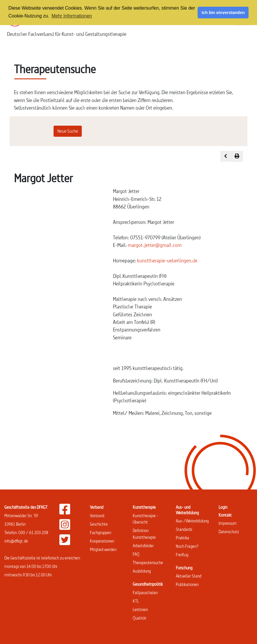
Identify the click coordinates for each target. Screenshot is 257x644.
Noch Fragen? (187, 546)
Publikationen (187, 584)
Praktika (182, 538)
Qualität (140, 618)
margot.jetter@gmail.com (155, 245)
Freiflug (182, 555)
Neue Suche (68, 131)
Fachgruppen (101, 532)
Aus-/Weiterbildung (192, 521)
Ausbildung (142, 571)
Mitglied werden (103, 549)
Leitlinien (140, 609)
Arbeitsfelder (143, 546)
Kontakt (225, 515)
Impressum (228, 523)
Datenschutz (229, 532)
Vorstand (97, 516)
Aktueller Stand (189, 576)
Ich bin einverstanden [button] (223, 13)
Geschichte (99, 524)
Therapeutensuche (148, 563)
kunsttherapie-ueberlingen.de (167, 260)
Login (223, 507)
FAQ (136, 554)
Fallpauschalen (145, 593)
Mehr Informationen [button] (72, 16)
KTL (136, 601)
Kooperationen (102, 541)
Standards (184, 529)
